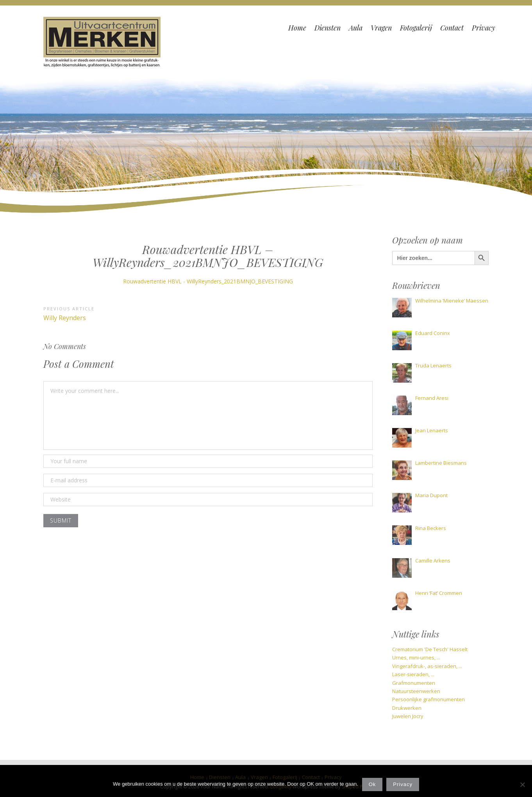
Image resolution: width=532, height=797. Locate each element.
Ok (372, 784)
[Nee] (522, 784)
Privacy (403, 784)
